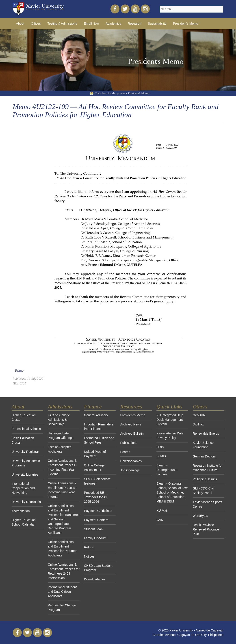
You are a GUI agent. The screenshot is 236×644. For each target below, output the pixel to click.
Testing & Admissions (62, 24)
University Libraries (25, 474)
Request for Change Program (62, 608)
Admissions (60, 407)
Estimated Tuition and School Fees (99, 440)
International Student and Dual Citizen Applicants (62, 592)
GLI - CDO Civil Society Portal (204, 491)
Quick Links (169, 407)
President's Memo (186, 24)
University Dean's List (27, 502)
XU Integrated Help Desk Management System (170, 420)
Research (134, 24)
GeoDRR (199, 415)
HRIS (160, 447)
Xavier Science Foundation (203, 445)
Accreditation (21, 511)
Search (125, 452)
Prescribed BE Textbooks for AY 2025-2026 (96, 497)
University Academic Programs (26, 463)
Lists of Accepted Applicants (60, 449)
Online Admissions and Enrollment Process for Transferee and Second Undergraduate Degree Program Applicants (64, 519)
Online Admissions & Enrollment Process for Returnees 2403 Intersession (64, 571)
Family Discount (95, 538)
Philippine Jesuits (205, 479)
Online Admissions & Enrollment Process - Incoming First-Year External (62, 467)
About (20, 24)
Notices (89, 556)
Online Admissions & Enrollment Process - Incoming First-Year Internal (62, 490)
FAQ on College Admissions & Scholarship (59, 420)
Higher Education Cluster (24, 417)
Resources (131, 407)
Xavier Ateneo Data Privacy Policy (170, 436)
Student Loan (93, 529)
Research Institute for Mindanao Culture (208, 468)
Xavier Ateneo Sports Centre (208, 504)
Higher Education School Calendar (24, 522)
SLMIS (161, 456)
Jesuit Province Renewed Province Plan (206, 529)
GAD (160, 520)
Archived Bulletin (132, 434)
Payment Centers (96, 520)
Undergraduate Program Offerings (61, 436)
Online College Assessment (94, 468)
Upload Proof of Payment (95, 454)
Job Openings (130, 470)
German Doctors (204, 456)
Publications (129, 443)
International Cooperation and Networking (23, 488)
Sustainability (157, 24)
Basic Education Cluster (23, 440)
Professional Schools (26, 429)
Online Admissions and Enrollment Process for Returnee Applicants (63, 549)
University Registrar (25, 452)
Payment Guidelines (98, 511)
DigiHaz (198, 424)
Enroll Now (91, 24)
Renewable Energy (206, 434)
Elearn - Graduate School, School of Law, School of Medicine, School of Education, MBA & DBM (172, 492)
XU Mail (162, 511)
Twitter (19, 371)
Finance (93, 407)
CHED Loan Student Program (98, 568)
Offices (36, 24)
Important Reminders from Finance (99, 427)
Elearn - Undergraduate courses (167, 470)
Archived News (131, 424)
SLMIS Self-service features (97, 481)
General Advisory (96, 415)
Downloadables (95, 579)
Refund (89, 547)
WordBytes (200, 516)
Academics (113, 24)
